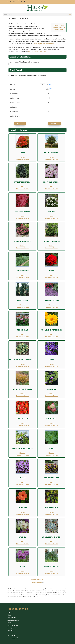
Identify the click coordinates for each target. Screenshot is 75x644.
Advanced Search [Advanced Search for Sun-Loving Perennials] (51, 337)
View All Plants (59, 25)
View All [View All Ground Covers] (51, 305)
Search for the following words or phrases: (24, 62)
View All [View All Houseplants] (51, 512)
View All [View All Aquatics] (51, 394)
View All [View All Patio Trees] (22, 305)
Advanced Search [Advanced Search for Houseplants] (51, 514)
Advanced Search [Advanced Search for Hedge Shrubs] (22, 278)
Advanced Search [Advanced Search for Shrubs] (51, 218)
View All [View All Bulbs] (22, 571)
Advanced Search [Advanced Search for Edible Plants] (22, 425)
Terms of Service (13, 625)
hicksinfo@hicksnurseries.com (43, 44)
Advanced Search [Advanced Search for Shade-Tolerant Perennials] (22, 366)
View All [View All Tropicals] (22, 512)
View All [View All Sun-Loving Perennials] (51, 335)
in (48, 85)
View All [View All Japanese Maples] (22, 216)
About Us (11, 612)
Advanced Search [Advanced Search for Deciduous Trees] (51, 159)
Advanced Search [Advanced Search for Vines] (51, 366)
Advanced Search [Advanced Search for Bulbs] (22, 573)
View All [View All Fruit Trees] (51, 423)
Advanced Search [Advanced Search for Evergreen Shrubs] (51, 248)
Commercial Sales (13, 638)
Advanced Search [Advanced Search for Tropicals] (22, 514)
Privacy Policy (12, 628)
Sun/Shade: (14, 112)
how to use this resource (37, 52)
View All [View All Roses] (51, 275)
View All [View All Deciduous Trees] (51, 157)
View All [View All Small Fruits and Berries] (22, 453)
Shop (9, 615)
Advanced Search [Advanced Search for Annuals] (22, 485)
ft (52, 85)
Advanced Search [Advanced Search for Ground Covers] (51, 307)
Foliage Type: (14, 98)
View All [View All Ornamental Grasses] (22, 394)
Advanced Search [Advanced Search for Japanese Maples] (22, 218)
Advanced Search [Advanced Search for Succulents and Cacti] (51, 544)
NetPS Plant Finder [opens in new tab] (37, 583)
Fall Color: (13, 107)
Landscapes (11, 635)
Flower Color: (14, 94)
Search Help (59, 30)
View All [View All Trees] (22, 157)
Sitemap (10, 630)
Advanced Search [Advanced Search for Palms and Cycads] (51, 573)
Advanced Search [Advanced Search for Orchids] (22, 544)
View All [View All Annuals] (22, 482)
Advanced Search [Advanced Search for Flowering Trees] (51, 189)
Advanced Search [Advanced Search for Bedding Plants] (51, 485)
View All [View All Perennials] (22, 335)
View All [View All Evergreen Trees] (22, 187)
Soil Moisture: (15, 116)
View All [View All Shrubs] (51, 216)
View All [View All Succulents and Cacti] (51, 542)
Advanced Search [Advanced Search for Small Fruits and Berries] (22, 455)
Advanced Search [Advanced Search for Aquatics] (51, 396)
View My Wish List (59, 27)
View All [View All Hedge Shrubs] (22, 275)
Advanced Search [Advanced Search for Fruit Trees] (51, 425)
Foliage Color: (15, 103)
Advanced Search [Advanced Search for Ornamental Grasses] (22, 396)
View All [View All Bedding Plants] (51, 482)
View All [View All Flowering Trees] (51, 187)
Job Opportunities (13, 620)
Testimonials (12, 618)
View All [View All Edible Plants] (22, 423)
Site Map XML (40, 580)
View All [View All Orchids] (22, 542)
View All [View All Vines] (51, 364)
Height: (12, 85)
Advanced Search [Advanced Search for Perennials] (22, 337)
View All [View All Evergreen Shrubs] (51, 246)
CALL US (12, 2)
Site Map (33, 580)
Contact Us (11, 633)
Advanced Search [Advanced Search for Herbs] (51, 455)
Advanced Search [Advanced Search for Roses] (51, 278)
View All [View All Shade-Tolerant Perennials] (22, 364)
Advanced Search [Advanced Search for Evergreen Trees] (22, 189)
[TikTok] (27, 2)
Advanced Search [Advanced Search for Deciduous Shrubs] (22, 248)
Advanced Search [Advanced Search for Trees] (22, 159)
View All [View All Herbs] (51, 453)
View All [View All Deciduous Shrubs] (22, 246)
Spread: (12, 89)
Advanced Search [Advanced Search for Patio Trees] (22, 307)
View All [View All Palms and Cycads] (51, 571)
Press (9, 623)
